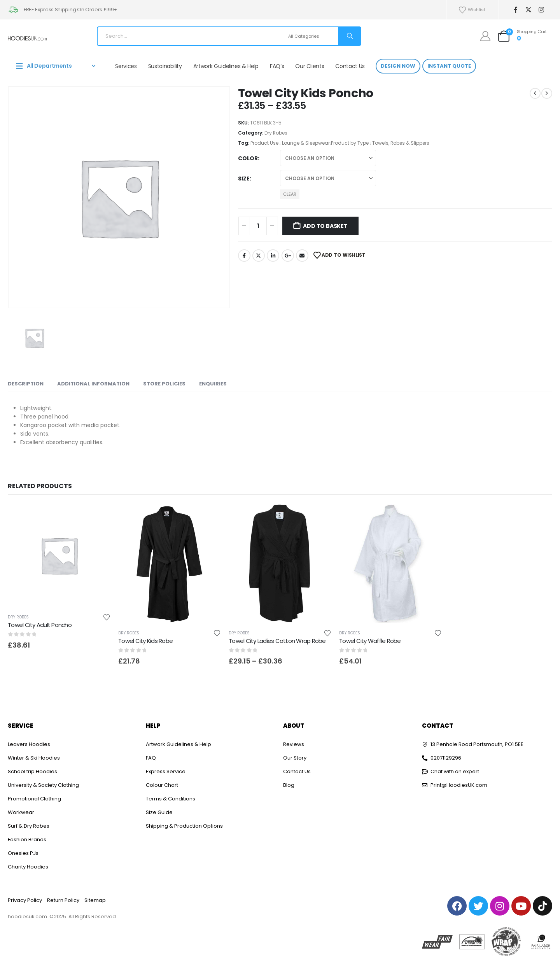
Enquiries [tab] (213, 384)
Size (244, 179)
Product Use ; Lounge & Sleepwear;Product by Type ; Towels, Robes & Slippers (340, 143)
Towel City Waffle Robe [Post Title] (370, 641)
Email (302, 256)
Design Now (398, 66)
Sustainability (165, 66)
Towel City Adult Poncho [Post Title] (40, 625)
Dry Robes (276, 133)
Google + (288, 256)
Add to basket (325, 226)
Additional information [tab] (93, 384)
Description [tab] (26, 384)
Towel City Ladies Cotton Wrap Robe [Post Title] (277, 641)
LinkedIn (273, 256)
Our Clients (310, 66)
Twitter (259, 256)
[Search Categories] (312, 36)
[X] (528, 10)
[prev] (535, 93)
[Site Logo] (27, 38)
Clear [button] (290, 194)
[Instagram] (541, 10)
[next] (547, 93)
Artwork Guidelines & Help (226, 66)
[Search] (349, 36)
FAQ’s (277, 66)
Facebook (244, 256)
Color (248, 158)
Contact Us (350, 66)
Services (126, 66)
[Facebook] (515, 10)
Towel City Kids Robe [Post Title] (145, 641)
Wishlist (472, 10)
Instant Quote (449, 66)
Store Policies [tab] (164, 384)
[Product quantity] (258, 226)
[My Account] (486, 36)
